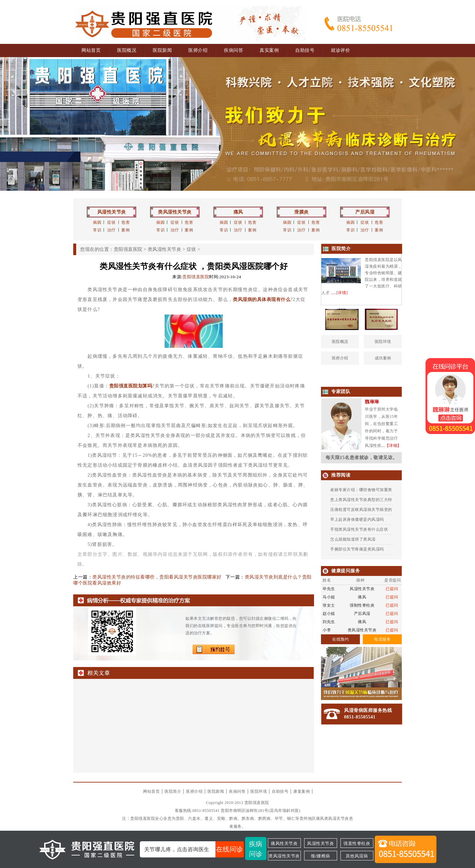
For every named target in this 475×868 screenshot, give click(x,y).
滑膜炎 (301, 212)
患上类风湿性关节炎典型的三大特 (361, 500)
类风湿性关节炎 (175, 212)
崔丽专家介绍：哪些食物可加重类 (361, 490)
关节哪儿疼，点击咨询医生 (194, 849)
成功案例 (383, 358)
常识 (97, 230)
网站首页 (91, 50)
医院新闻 (162, 50)
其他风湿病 (357, 856)
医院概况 (127, 50)
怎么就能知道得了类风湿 (353, 539)
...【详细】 (391, 446)
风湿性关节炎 (112, 212)
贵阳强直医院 (128, 249)
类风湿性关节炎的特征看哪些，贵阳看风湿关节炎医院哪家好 (157, 577)
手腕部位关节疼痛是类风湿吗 (357, 549)
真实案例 (269, 50)
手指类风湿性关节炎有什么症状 (359, 529)
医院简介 (173, 791)
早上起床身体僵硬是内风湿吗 (357, 519)
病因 (97, 222)
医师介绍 (198, 50)
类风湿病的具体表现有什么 (262, 300)
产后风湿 (365, 212)
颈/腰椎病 (320, 856)
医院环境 (383, 342)
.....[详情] (339, 293)
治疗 (111, 230)
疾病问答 (234, 50)
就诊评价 (340, 50)
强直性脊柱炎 (357, 843)
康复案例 (301, 791)
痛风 (238, 212)
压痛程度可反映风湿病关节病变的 (361, 510)
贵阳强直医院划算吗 (131, 386)
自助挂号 (305, 50)
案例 (126, 230)
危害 (126, 222)
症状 (111, 222)
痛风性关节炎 (284, 843)
